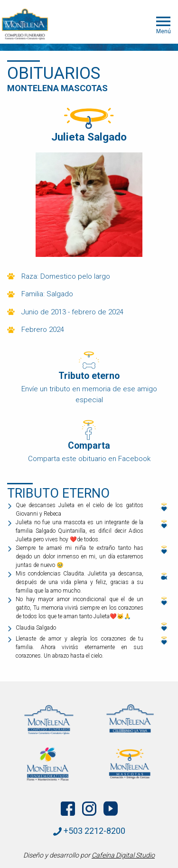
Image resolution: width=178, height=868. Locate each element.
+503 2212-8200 (89, 831)
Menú (164, 24)
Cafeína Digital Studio (123, 855)
